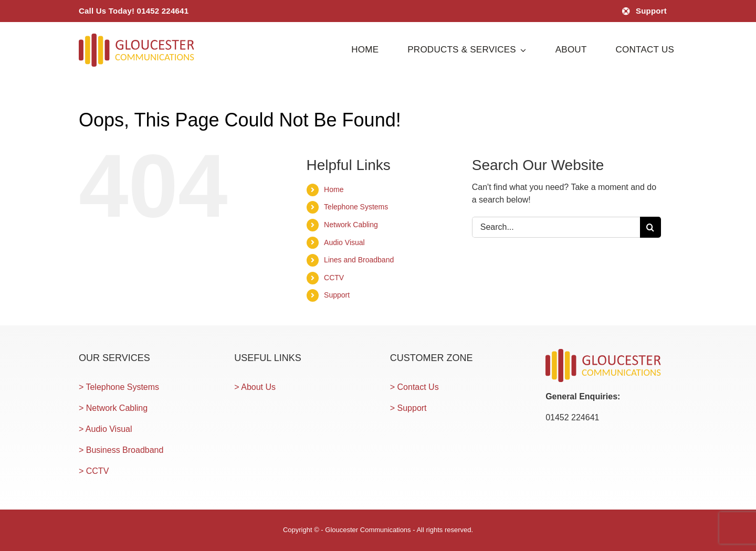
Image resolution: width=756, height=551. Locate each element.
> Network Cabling (113, 408)
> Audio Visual (106, 429)
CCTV (334, 278)
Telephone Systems (356, 207)
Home (334, 189)
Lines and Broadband (359, 260)
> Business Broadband (121, 450)
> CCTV (94, 471)
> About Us (255, 387)
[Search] (650, 227)
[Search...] (556, 227)
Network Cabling (351, 225)
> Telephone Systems (119, 387)
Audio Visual (344, 242)
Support (337, 295)
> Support (408, 408)
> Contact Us (414, 387)
